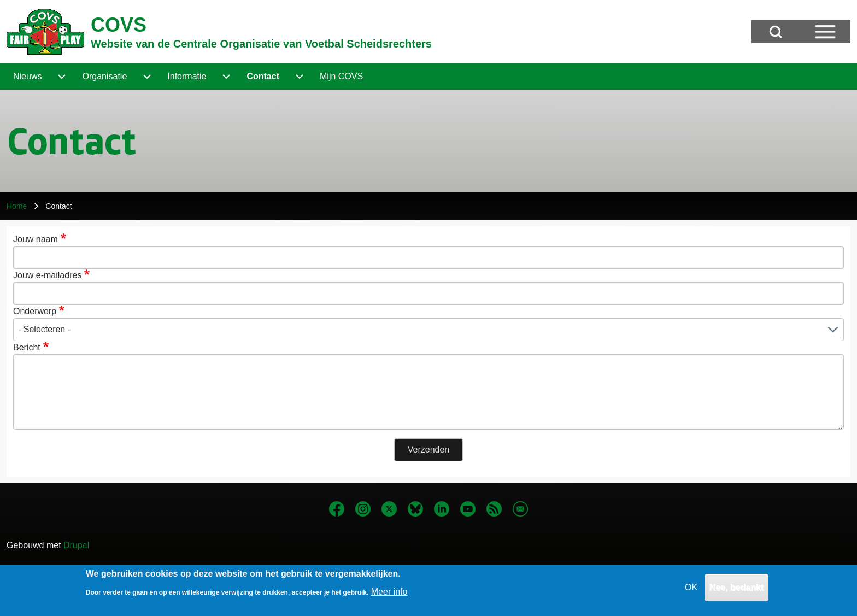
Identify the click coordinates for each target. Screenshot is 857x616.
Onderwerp (35, 311)
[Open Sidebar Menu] (825, 32)
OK (691, 592)
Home (17, 206)
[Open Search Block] (776, 32)
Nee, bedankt (737, 592)
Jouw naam (36, 239)
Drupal (76, 545)
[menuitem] (27, 77)
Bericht (27, 347)
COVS (119, 25)
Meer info (389, 596)
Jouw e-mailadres (47, 275)
